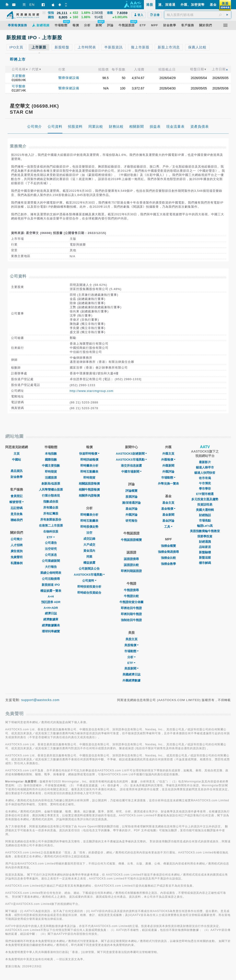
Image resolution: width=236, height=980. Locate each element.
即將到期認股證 (131, 571)
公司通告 (51, 543)
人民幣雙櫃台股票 (51, 490)
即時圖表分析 (89, 466)
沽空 (89, 533)
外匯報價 (168, 460)
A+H (51, 597)
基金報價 (168, 509)
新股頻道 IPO (51, 585)
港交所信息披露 (131, 466)
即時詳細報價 (89, 460)
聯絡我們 (17, 520)
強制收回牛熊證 (131, 620)
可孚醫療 (19, 86)
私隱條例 (17, 563)
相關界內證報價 (89, 496)
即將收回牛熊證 (131, 608)
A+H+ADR (51, 608)
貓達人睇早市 (205, 467)
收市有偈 (205, 478)
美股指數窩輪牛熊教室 (205, 531)
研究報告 (131, 521)
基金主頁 (168, 503)
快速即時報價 (89, 454)
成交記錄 (89, 539)
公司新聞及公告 (89, 569)
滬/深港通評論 (131, 503)
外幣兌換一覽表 (168, 484)
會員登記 (17, 496)
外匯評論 (131, 515)
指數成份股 (51, 502)
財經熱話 (205, 515)
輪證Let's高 (205, 526)
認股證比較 (131, 565)
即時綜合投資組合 (89, 593)
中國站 (16, 460)
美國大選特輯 (205, 510)
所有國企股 (51, 508)
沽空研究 (51, 549)
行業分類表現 (51, 496)
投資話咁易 (205, 505)
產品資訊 (17, 471)
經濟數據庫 (51, 619)
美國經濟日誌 (131, 674)
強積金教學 (168, 564)
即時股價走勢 (89, 527)
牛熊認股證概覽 (131, 540)
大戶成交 (89, 545)
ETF (51, 537)
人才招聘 (17, 545)
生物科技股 (51, 531)
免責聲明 (17, 557)
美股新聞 (131, 668)
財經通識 (205, 542)
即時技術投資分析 (89, 587)
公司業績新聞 (51, 561)
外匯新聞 (168, 466)
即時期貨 (51, 472)
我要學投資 (205, 536)
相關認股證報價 (89, 484)
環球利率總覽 (51, 631)
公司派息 (51, 555)
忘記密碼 (17, 508)
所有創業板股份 (51, 520)
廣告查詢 (17, 551)
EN (32, 4)
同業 (89, 557)
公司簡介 (17, 539)
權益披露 (89, 563)
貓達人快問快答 (205, 473)
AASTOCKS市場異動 (89, 575)
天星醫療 (19, 76)
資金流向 (89, 551)
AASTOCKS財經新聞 (131, 454)
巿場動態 (168, 478)
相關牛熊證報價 (89, 490)
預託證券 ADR (51, 602)
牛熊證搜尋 (131, 590)
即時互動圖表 (89, 472)
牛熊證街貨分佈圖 (131, 602)
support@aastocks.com (40, 700)
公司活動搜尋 (51, 579)
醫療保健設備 (69, 78)
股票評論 (131, 497)
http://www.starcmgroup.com (92, 391)
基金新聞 (168, 515)
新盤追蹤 (205, 558)
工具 (168, 527)
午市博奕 (205, 483)
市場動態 (131, 651)
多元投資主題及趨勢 (205, 499)
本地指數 (51, 454)
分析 (131, 657)
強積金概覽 (168, 546)
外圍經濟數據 (131, 680)
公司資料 (89, 581)
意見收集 (17, 514)
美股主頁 (131, 639)
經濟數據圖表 (51, 625)
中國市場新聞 (131, 472)
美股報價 (131, 645)
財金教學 (17, 477)
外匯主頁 (168, 454)
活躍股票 (51, 478)
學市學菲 (205, 489)
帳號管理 (17, 502)
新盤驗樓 (205, 552)
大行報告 (51, 567)
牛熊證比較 (131, 596)
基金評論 (131, 509)
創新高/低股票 (51, 484)
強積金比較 (168, 558)
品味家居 (205, 547)
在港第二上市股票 (51, 526)
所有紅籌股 (51, 514)
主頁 (17, 454)
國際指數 (51, 460)
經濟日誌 (51, 613)
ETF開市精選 (205, 494)
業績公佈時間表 (51, 573)
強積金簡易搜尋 (168, 552)
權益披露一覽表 (51, 591)
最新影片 (205, 462)
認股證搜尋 (131, 559)
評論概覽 (131, 491)
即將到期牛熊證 (131, 614)
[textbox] (198, 15)
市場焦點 (205, 520)
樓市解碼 (205, 563)
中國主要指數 (51, 466)
